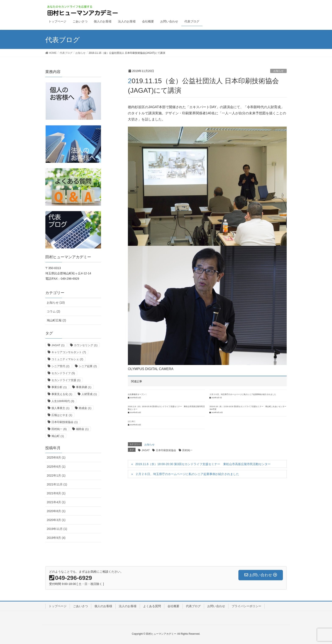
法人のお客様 (128, 606)
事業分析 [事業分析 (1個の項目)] (59, 387)
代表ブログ (193, 606)
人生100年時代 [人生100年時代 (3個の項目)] (63, 401)
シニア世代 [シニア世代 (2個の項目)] (60, 366)
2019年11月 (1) (57, 529)
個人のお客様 (103, 606)
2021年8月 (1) (56, 493)
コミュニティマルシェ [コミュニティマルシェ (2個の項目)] (67, 359)
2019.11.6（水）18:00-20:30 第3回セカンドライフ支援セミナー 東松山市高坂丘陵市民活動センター (203, 464)
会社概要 (173, 606)
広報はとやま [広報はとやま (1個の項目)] (62, 415)
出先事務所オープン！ (137, 394)
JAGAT (146, 450)
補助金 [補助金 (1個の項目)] (82, 429)
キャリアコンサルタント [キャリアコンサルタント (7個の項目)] (69, 352)
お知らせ (278, 71)
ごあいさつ (80, 606)
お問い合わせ (216, 606)
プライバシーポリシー (246, 606)
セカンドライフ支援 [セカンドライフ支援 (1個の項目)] (66, 380)
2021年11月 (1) (57, 484)
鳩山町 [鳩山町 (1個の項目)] (58, 436)
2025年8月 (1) (56, 457)
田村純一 (187, 450)
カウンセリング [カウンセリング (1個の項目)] (86, 345)
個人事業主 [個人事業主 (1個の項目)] (60, 408)
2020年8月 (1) (56, 511)
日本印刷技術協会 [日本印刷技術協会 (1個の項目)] (65, 422)
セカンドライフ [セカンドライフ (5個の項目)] (63, 373)
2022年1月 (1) (56, 475)
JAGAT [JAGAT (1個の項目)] (58, 345)
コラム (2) (53, 311)
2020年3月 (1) (56, 520)
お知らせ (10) (56, 303)
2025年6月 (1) (56, 467)
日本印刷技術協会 (166, 450)
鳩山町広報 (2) (56, 320)
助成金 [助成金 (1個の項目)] (85, 408)
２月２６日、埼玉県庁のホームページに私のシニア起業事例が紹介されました (243, 394)
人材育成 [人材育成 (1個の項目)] (89, 394)
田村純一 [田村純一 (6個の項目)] (59, 429)
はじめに (132, 421)
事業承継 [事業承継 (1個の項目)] (84, 387)
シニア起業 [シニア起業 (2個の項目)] (88, 366)
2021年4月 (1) (56, 502)
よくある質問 (152, 606)
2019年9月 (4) (56, 538)
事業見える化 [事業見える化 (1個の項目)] (62, 394)
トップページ (58, 606)
